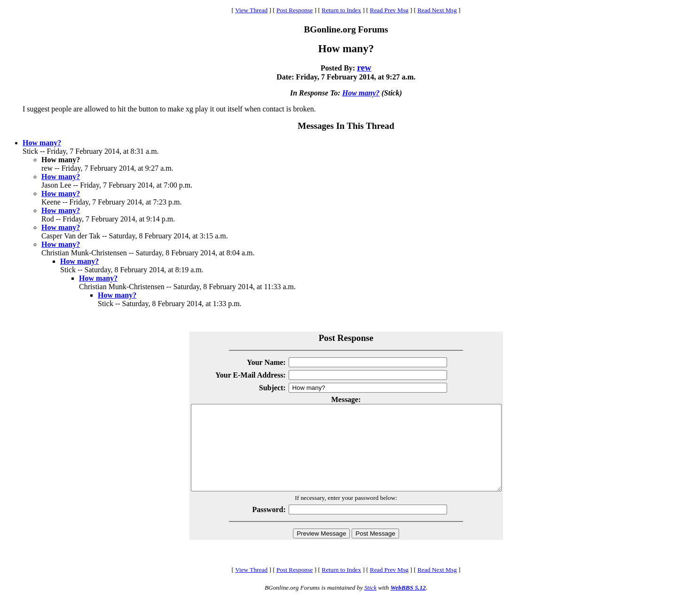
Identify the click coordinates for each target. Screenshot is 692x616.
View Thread (251, 10)
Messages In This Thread (346, 126)
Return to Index (341, 10)
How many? (361, 93)
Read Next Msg (437, 10)
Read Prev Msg (389, 10)
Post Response (295, 10)
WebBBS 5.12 (408, 604)
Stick (370, 604)
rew (364, 67)
